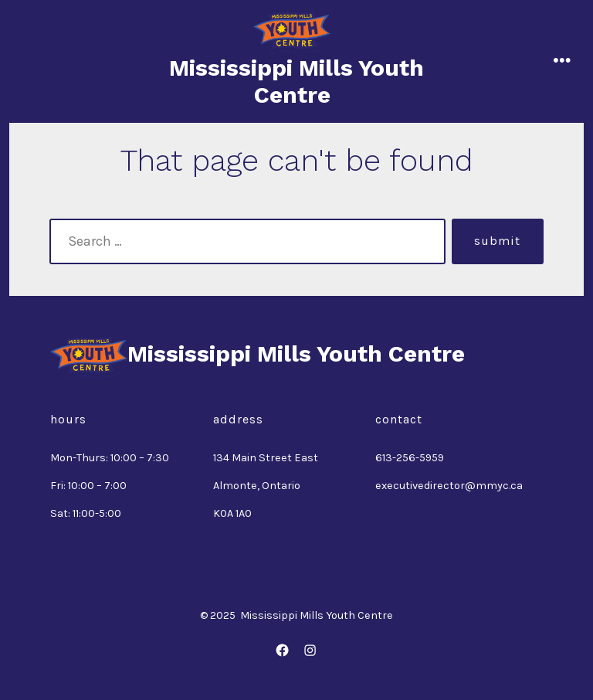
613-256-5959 (410, 458)
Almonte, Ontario (257, 486)
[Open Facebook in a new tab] (283, 651)
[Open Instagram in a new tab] (310, 651)
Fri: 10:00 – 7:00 (88, 486)
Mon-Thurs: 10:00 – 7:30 (110, 458)
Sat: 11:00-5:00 (86, 513)
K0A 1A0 (232, 513)
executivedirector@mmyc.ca (449, 486)
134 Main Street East (266, 458)
